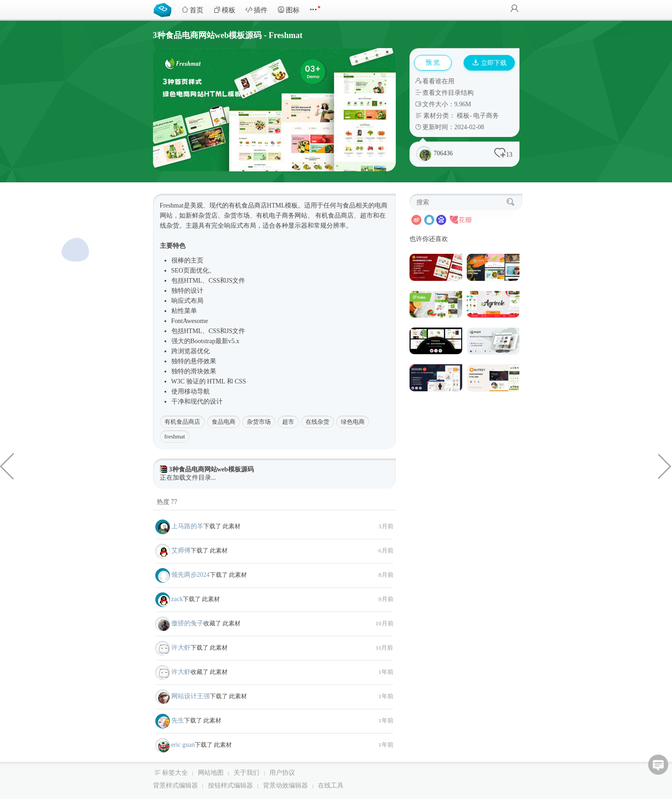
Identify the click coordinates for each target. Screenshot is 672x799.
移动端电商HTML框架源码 (665, 465)
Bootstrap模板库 (164, 9)
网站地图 (211, 773)
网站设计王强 (191, 696)
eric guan (183, 745)
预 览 (433, 63)
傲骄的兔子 (187, 623)
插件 (257, 10)
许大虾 (181, 648)
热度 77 (167, 502)
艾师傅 (181, 550)
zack (177, 599)
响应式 (234, 226)
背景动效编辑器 (285, 785)
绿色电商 (353, 422)
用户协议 (282, 773)
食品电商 (224, 422)
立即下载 (490, 63)
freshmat (175, 436)
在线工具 (331, 785)
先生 (178, 720)
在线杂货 (317, 422)
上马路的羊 (187, 526)
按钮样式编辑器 (230, 785)
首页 (192, 10)
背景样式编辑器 (175, 785)
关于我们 (246, 773)
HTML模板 (283, 205)
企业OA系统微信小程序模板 (7, 465)
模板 (224, 10)
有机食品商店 (182, 422)
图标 (289, 10)
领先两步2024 (191, 575)
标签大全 (175, 773)
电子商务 (486, 116)
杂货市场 (259, 422)
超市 (288, 422)
